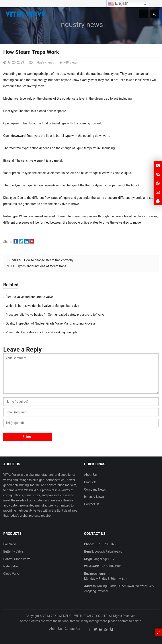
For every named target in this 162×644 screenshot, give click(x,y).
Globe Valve (11, 574)
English (118, 4)
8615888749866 (111, 566)
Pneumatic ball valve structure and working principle (42, 332)
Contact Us (92, 504)
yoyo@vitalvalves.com (110, 551)
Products (90, 482)
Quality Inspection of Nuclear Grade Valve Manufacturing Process (51, 323)
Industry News (94, 497)
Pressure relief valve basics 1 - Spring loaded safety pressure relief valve (55, 315)
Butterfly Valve (13, 551)
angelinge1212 (104, 559)
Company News (95, 489)
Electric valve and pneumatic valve (29, 297)
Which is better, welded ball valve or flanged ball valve (42, 306)
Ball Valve (10, 544)
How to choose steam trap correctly (49, 260)
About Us (91, 475)
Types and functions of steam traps (42, 266)
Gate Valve (11, 566)
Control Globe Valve (17, 559)
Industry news (81, 25)
